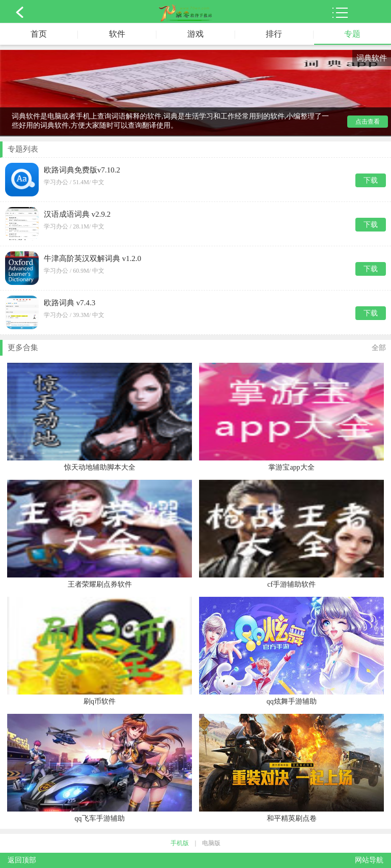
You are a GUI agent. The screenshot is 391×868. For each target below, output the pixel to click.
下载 (371, 180)
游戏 (195, 34)
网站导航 (369, 860)
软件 (117, 34)
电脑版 (211, 843)
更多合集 (197, 348)
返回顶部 (22, 860)
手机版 (180, 843)
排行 (274, 34)
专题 (352, 34)
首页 (39, 34)
